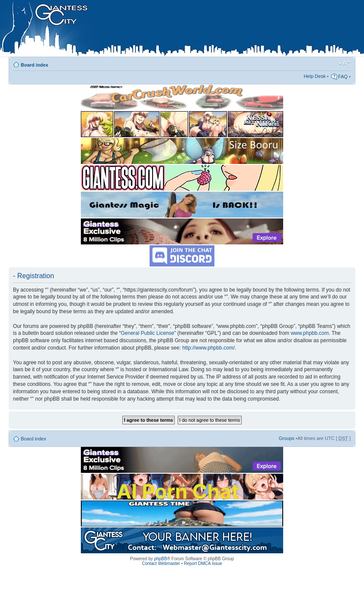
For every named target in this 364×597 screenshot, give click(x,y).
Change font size (344, 63)
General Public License (148, 333)
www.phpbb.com (310, 333)
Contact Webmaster (161, 563)
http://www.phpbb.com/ (209, 348)
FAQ (343, 77)
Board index (35, 65)
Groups (287, 438)
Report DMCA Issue (203, 563)
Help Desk (315, 76)
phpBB (160, 559)
